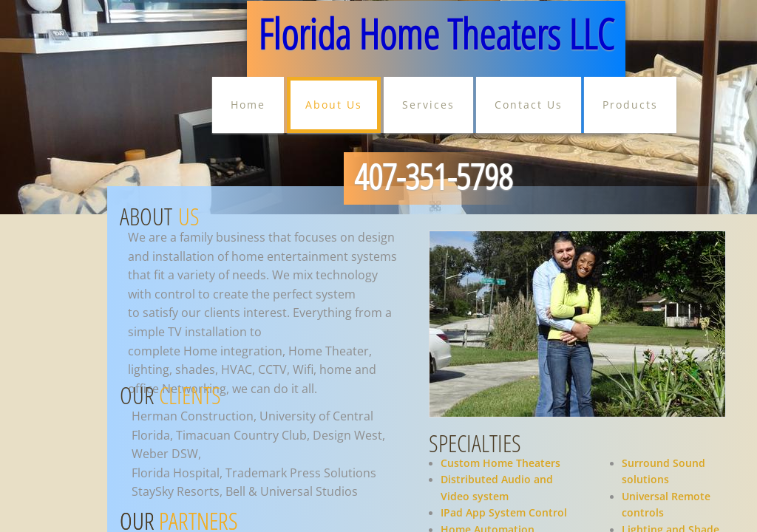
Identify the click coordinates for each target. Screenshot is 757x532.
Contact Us (529, 105)
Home (248, 105)
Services (428, 105)
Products (630, 105)
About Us (334, 105)
